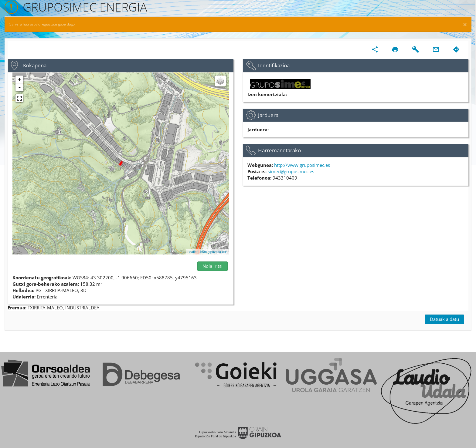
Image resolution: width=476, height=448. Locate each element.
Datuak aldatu (444, 319)
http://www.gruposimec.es (302, 165)
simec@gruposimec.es (291, 171)
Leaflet (193, 252)
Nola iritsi (212, 266)
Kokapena (35, 65)
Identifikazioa (274, 65)
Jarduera (268, 115)
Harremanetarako (279, 150)
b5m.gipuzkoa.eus (214, 252)
